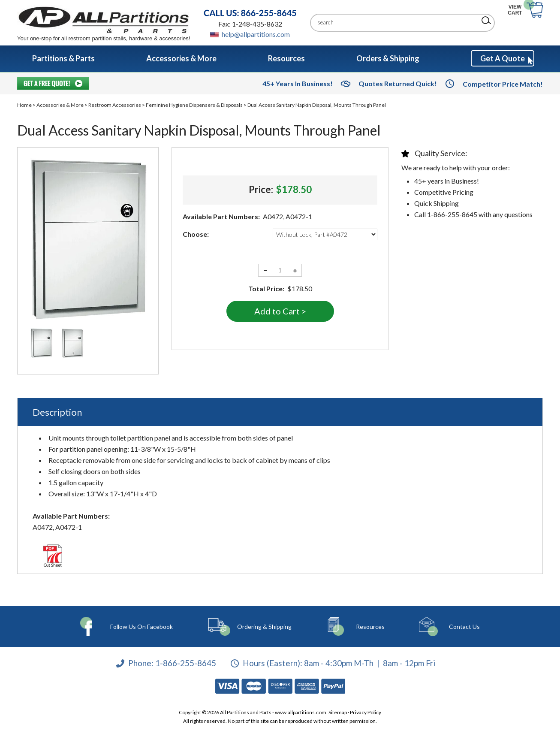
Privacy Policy (366, 712)
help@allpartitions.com (256, 34)
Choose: (196, 234)
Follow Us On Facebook (144, 627)
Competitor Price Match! (503, 84)
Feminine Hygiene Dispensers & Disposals (194, 105)
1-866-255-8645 (186, 663)
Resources (361, 627)
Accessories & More (60, 105)
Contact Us (448, 627)
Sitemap (338, 712)
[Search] (396, 23)
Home (24, 105)
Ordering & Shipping (263, 627)
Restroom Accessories (115, 105)
